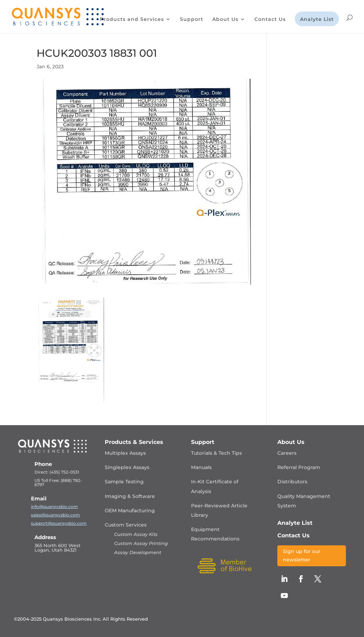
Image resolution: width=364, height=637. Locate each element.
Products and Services (132, 20)
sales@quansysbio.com (56, 515)
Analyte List (317, 20)
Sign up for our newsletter (302, 555)
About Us (225, 20)
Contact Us (270, 20)
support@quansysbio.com (59, 523)
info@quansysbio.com (54, 506)
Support (192, 20)
